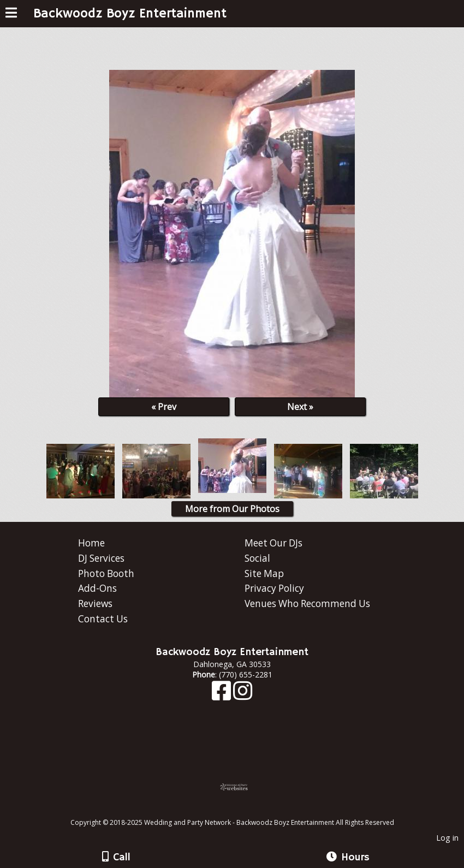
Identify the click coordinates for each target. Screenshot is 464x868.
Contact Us (103, 619)
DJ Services (101, 558)
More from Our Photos (232, 509)
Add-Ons (97, 588)
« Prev (164, 407)
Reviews (95, 604)
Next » (300, 407)
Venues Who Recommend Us (307, 604)
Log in (447, 838)
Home (91, 543)
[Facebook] (222, 696)
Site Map (264, 573)
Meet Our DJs (273, 543)
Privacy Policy (274, 588)
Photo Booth (106, 573)
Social (257, 558)
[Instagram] (243, 696)
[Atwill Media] (242, 810)
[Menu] (11, 14)
